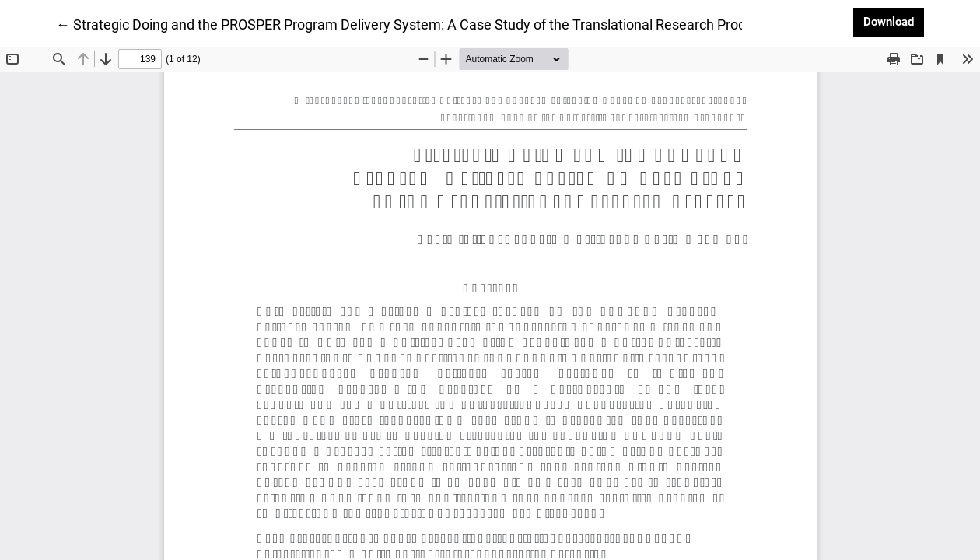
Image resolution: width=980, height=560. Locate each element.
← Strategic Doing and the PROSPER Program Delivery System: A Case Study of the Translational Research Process (411, 23)
